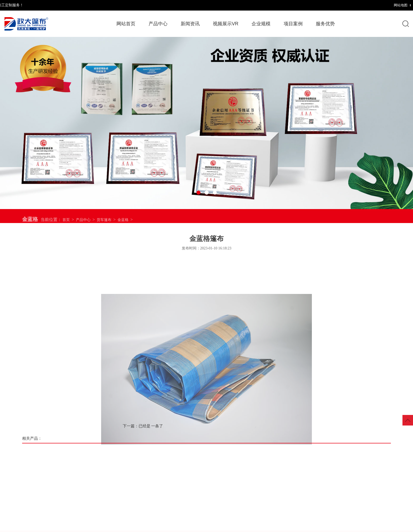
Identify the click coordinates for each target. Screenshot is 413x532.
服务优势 (325, 24)
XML (385, 5)
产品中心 (83, 223)
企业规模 (261, 24)
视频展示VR (226, 24)
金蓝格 (123, 223)
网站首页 (126, 24)
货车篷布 (104, 223)
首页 (66, 223)
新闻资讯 (190, 24)
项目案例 (293, 24)
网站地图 (369, 5)
